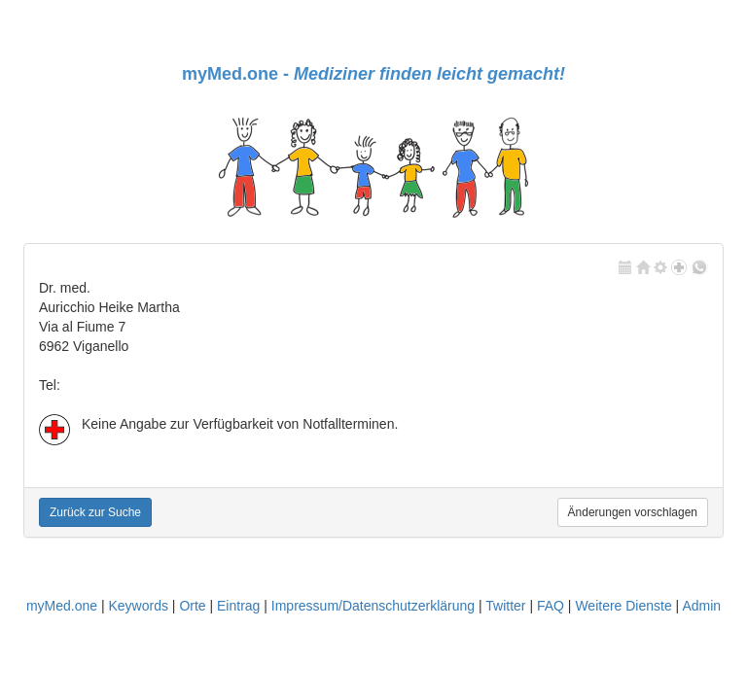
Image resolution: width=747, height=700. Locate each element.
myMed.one (62, 606)
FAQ (551, 606)
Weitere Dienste (623, 606)
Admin (701, 606)
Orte (192, 606)
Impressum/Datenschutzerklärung (373, 606)
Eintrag (238, 606)
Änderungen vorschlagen (633, 512)
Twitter (505, 606)
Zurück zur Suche (95, 512)
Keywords (138, 606)
